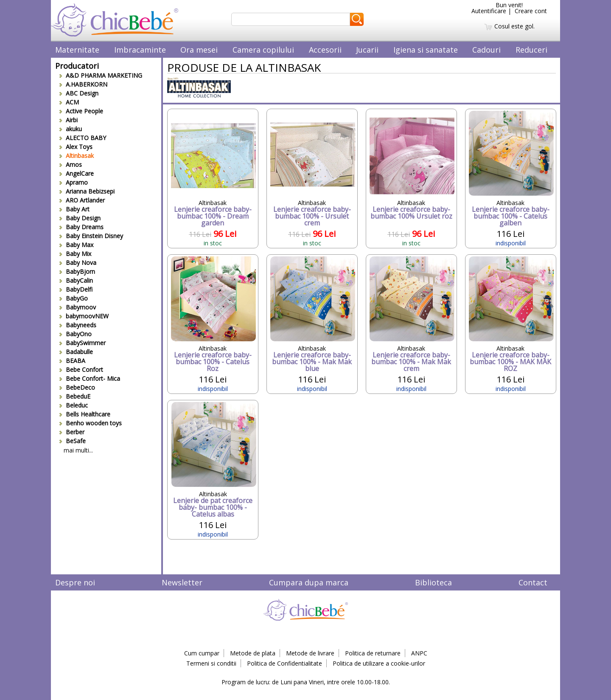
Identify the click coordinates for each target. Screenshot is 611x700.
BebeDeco (77, 387)
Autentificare (489, 11)
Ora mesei (199, 50)
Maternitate (77, 50)
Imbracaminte (140, 50)
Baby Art (74, 209)
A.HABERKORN (83, 84)
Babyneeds (78, 325)
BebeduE (75, 396)
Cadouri (486, 50)
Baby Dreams (81, 227)
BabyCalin (76, 280)
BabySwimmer (83, 343)
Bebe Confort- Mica (90, 378)
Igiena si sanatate (426, 50)
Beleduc (74, 405)
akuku (71, 129)
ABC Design (79, 93)
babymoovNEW (84, 316)
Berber (72, 432)
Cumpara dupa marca (309, 582)
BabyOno (76, 334)
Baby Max (76, 245)
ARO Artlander (82, 200)
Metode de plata (253, 653)
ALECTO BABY (83, 138)
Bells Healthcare (85, 414)
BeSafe (73, 441)
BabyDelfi (76, 289)
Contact (533, 582)
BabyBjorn (77, 271)
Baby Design (80, 218)
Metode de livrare (310, 653)
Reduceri (531, 50)
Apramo (74, 182)
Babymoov (78, 307)
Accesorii (325, 50)
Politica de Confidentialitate (284, 663)
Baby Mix (75, 254)
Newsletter (182, 582)
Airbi (69, 120)
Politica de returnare (373, 653)
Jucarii (367, 50)
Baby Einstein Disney (91, 236)
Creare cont (531, 11)
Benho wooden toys (91, 423)
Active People (81, 111)
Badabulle (76, 352)
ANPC (419, 653)
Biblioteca (433, 582)
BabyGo (74, 298)
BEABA (72, 361)
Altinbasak (77, 156)
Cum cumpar (202, 653)
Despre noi (75, 582)
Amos (71, 164)
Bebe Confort (81, 370)
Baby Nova (78, 263)
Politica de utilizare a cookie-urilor (379, 663)
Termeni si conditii (211, 663)
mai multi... (78, 450)
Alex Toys (76, 147)
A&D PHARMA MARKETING (101, 75)
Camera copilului (263, 50)
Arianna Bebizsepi (87, 191)
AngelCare (77, 173)
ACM (69, 102)
